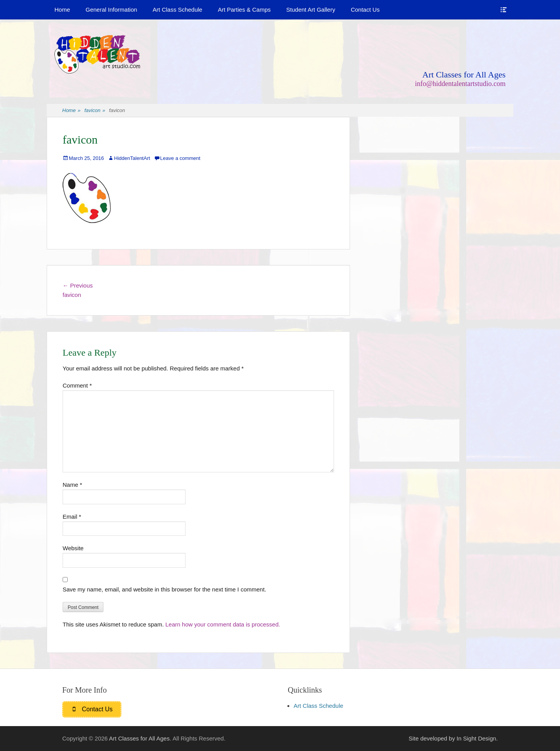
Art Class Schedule (178, 10)
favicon (95, 111)
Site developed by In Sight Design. (453, 738)
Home (62, 10)
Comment (77, 385)
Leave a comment (180, 158)
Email (72, 517)
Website (73, 548)
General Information (111, 10)
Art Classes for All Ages (464, 75)
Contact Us (365, 10)
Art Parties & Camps (244, 10)
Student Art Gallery (311, 10)
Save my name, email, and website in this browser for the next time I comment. (164, 589)
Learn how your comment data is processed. (223, 624)
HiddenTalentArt (132, 158)
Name (72, 485)
